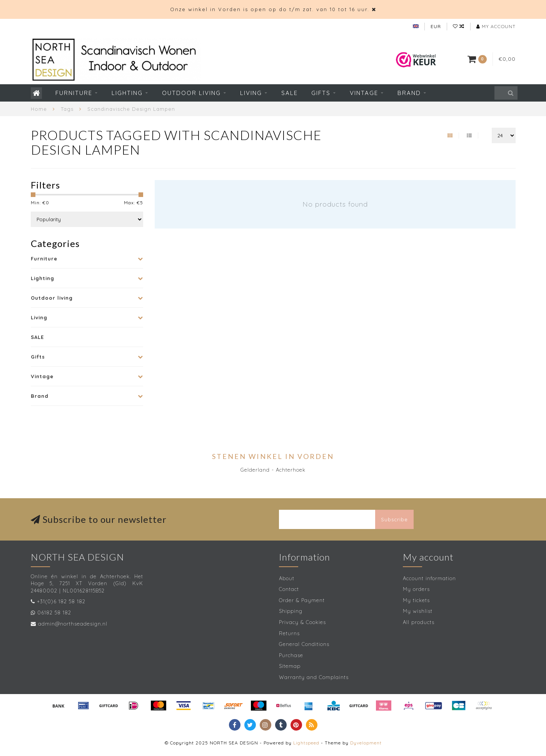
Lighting (127, 93)
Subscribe (394, 519)
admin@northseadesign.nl (73, 624)
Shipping (291, 611)
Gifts (321, 93)
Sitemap (290, 666)
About (287, 578)
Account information (429, 578)
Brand (409, 93)
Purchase (291, 655)
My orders (416, 589)
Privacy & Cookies (302, 622)
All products (419, 622)
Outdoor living (191, 93)
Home (39, 109)
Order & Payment (302, 600)
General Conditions (304, 644)
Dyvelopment (366, 743)
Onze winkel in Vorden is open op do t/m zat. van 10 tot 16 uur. (270, 9)
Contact (289, 589)
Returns (289, 633)
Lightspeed (306, 743)
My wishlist (418, 611)
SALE (290, 93)
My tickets (416, 600)
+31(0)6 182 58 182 (61, 601)
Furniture (74, 93)
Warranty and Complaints (314, 677)
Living (251, 93)
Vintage (364, 93)
